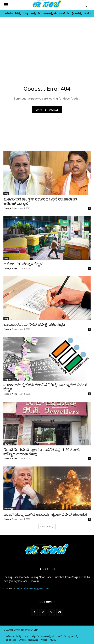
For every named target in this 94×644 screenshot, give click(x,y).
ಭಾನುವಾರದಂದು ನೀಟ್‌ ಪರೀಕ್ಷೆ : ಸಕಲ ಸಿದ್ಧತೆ (34, 325)
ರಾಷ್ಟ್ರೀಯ (8, 379)
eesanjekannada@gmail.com (33, 588)
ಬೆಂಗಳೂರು (8, 444)
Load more (47, 527)
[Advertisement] (47, 49)
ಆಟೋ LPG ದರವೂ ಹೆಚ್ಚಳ (23, 264)
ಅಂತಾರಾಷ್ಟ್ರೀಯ (10, 509)
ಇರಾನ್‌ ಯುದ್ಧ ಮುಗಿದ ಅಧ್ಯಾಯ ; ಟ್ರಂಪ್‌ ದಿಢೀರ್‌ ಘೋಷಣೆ (45, 514)
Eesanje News (10, 208)
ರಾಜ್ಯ (6, 193)
